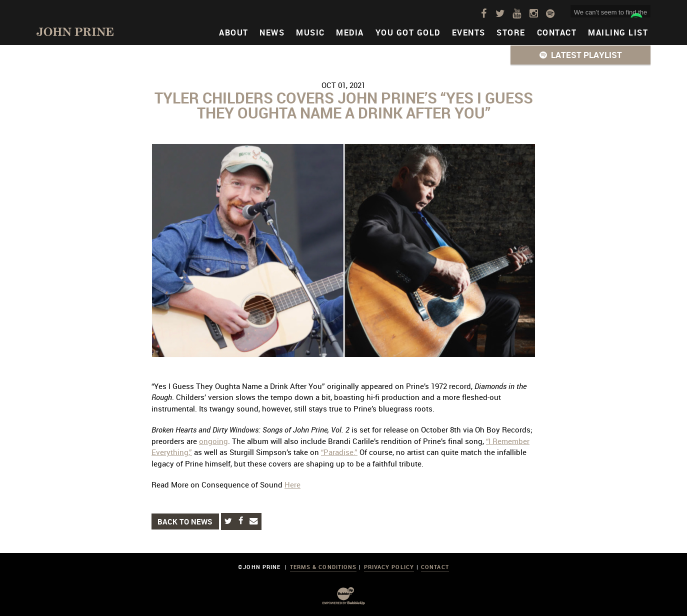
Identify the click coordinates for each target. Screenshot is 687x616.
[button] (580, 55)
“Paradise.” (339, 452)
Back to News (185, 521)
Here (292, 484)
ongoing (213, 441)
